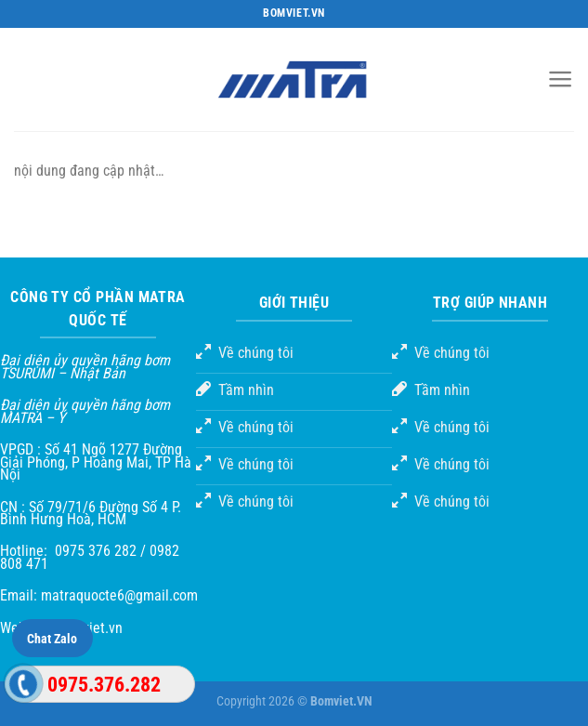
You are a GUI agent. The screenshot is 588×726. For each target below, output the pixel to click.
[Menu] (561, 79)
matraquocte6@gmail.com (119, 595)
